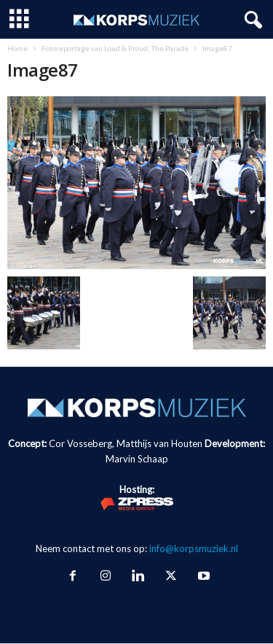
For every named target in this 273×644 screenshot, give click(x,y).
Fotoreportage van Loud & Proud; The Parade (115, 48)
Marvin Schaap (137, 459)
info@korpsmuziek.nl (194, 548)
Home (17, 48)
